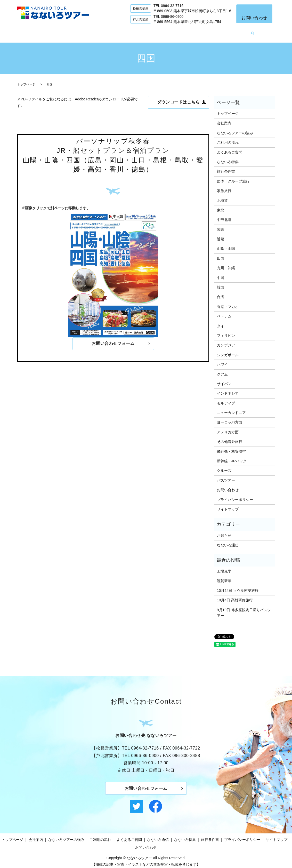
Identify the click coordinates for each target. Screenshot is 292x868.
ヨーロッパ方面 (230, 419)
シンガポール (228, 351)
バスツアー (226, 476)
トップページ (39, 31)
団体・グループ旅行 (233, 177)
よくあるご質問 (179, 31)
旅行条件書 (226, 168)
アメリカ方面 (228, 428)
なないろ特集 (246, 31)
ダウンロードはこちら (179, 98)
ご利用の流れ (144, 31)
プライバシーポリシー (235, 496)
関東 (221, 226)
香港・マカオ (228, 303)
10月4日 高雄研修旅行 (235, 596)
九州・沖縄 (226, 264)
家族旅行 (224, 187)
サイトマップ (228, 505)
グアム (222, 370)
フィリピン (226, 332)
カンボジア (226, 341)
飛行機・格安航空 (231, 448)
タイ (221, 322)
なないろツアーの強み (103, 31)
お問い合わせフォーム (113, 340)
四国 (221, 254)
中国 (221, 274)
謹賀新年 (224, 577)
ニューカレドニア (231, 409)
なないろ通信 (213, 31)
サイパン (224, 380)
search (266, 32)
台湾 (221, 293)
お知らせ (224, 532)
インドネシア (228, 390)
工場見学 (224, 567)
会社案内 (67, 31)
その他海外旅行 (230, 438)
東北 (221, 206)
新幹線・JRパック (232, 457)
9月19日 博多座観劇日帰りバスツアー (244, 609)
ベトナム (224, 312)
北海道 (222, 197)
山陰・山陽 (226, 245)
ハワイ (222, 361)
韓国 (221, 283)
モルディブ (226, 399)
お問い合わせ (254, 18)
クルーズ (224, 467)
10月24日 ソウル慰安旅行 (238, 587)
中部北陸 (224, 216)
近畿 (221, 235)
